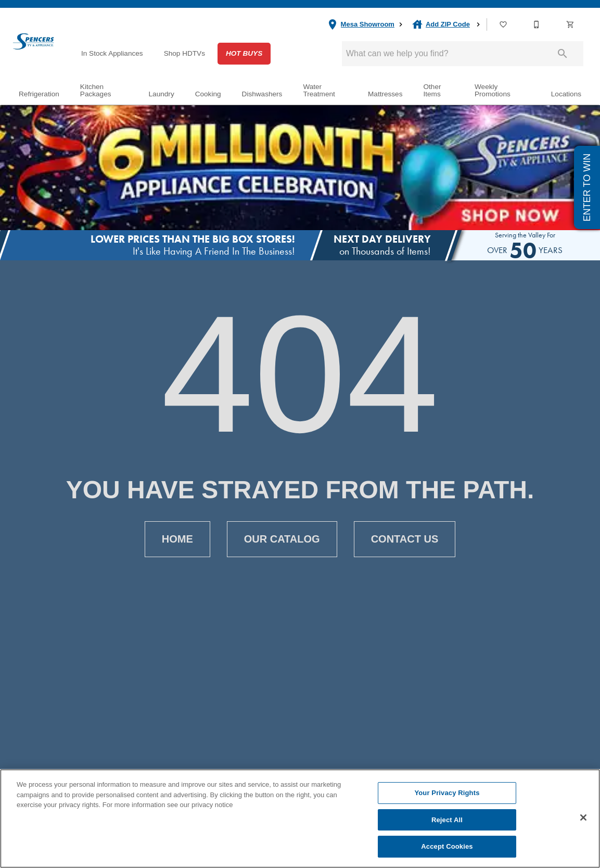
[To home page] (33, 41)
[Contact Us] (537, 24)
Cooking (208, 94)
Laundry (162, 94)
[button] (503, 24)
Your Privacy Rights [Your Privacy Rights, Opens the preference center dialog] (447, 793)
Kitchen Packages (96, 90)
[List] (504, 24)
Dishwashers (262, 94)
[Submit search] (563, 54)
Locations (566, 94)
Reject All (447, 820)
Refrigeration (39, 94)
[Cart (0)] (571, 24)
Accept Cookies (447, 846)
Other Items (432, 90)
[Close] (583, 817)
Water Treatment (319, 90)
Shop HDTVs (184, 53)
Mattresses (385, 94)
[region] (300, 819)
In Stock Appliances (112, 53)
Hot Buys (244, 53)
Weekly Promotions (493, 90)
